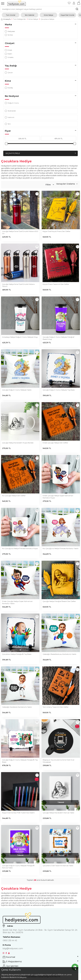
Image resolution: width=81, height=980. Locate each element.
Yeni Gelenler (30, 15)
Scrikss (9, 35)
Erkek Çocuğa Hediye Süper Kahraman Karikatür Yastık (17, 602)
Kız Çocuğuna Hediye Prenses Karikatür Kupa (20, 548)
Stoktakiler (10, 111)
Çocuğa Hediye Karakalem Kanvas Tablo (58, 813)
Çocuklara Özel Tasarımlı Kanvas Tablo (58, 866)
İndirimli (10, 117)
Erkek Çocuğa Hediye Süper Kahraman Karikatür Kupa (58, 497)
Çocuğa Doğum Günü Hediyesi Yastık (17, 390)
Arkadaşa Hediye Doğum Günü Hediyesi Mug (20, 337)
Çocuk (9, 72)
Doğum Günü (12, 103)
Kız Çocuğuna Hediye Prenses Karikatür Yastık (61, 548)
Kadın (8, 54)
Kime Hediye (48, 15)
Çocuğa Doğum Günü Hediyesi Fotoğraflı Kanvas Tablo (18, 867)
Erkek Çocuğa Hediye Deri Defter (55, 443)
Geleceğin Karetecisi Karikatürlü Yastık (17, 707)
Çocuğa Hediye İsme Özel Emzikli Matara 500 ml (20, 232)
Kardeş (9, 88)
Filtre (50, 185)
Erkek (8, 50)
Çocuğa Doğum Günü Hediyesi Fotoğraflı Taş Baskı (20, 761)
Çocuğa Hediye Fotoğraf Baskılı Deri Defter (59, 601)
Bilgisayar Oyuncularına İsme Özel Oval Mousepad (58, 761)
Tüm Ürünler (11, 15)
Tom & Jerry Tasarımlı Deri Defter (56, 707)
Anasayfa (6, 19)
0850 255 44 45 (10, 940)
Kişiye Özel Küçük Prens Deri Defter (57, 231)
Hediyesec (10, 31)
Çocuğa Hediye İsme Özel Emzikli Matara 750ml (18, 285)
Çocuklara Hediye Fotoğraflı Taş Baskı (17, 654)
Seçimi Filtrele (40, 153)
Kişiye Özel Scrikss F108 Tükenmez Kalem (18, 813)
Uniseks (9, 57)
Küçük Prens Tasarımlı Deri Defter (56, 284)
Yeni (8, 124)
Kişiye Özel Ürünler (68, 15)
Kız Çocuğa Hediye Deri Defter (14, 496)
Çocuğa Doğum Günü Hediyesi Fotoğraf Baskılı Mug (58, 338)
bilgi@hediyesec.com (13, 948)
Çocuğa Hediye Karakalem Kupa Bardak (18, 443)
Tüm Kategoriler (20, 19)
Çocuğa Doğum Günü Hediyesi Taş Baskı (59, 390)
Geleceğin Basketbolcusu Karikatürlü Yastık (59, 654)
